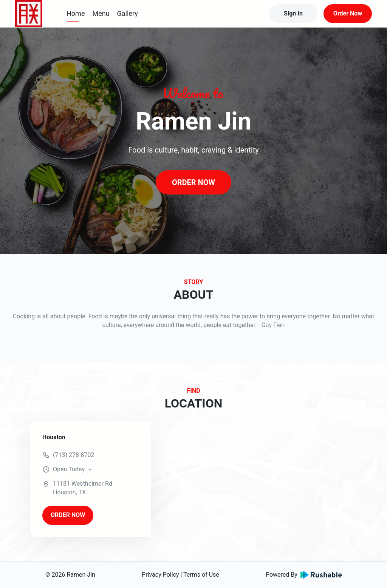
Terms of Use (201, 575)
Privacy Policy (160, 575)
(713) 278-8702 (74, 455)
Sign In (293, 13)
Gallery (128, 13)
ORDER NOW (193, 182)
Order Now (348, 13)
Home (76, 13)
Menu (101, 13)
